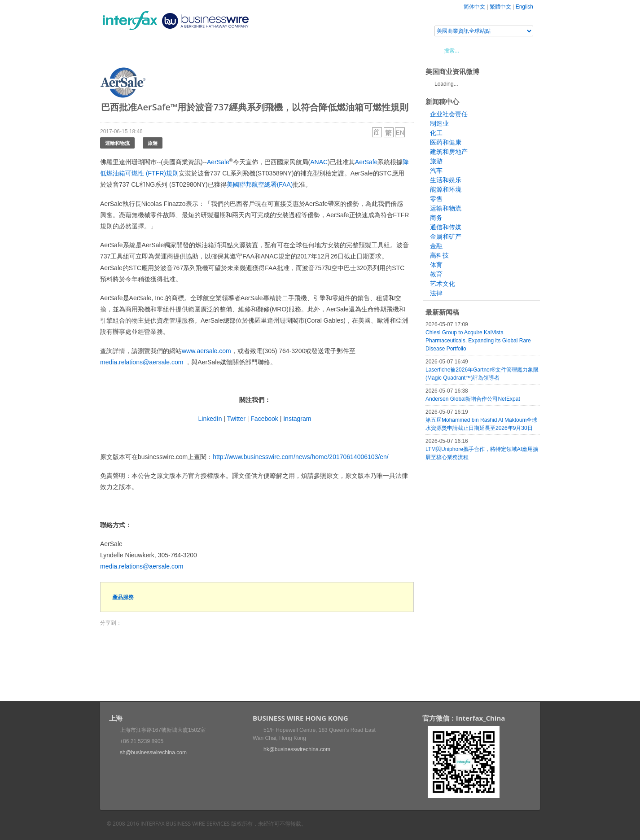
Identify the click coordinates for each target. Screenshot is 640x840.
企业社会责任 (449, 114)
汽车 (436, 171)
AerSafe (366, 162)
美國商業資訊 (271, 50)
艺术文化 (443, 284)
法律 (436, 293)
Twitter (236, 419)
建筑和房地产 (449, 152)
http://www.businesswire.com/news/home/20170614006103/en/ (300, 457)
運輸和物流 (117, 143)
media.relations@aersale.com (142, 362)
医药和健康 (446, 142)
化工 (436, 133)
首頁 (118, 50)
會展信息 (191, 50)
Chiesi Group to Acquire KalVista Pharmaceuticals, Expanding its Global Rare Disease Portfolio (478, 341)
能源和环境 (446, 189)
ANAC (319, 162)
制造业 (439, 123)
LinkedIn (210, 419)
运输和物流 (446, 208)
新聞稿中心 (151, 50)
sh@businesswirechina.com (153, 752)
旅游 (436, 161)
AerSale (218, 162)
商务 (436, 218)
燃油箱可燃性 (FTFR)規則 (142, 173)
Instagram (297, 419)
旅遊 (153, 143)
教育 (436, 274)
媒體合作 (228, 50)
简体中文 (474, 7)
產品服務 (123, 597)
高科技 (439, 255)
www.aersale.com (206, 351)
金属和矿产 (446, 236)
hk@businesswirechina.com (297, 749)
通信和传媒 (446, 227)
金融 (436, 246)
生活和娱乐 (446, 180)
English (524, 7)
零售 (436, 199)
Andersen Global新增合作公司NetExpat (473, 399)
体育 (436, 265)
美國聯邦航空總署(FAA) (260, 184)
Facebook (264, 419)
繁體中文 (500, 7)
